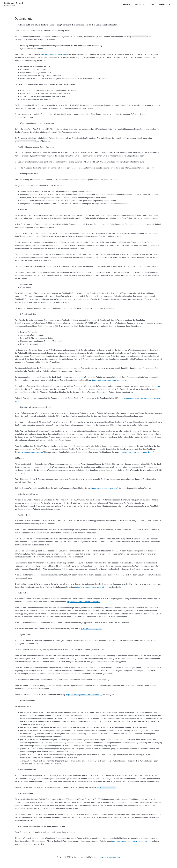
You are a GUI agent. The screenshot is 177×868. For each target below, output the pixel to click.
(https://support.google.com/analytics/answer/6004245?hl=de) (41, 401)
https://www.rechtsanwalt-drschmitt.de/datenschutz (133, 841)
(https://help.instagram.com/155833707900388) (86, 695)
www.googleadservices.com (34, 452)
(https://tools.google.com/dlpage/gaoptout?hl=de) (112, 380)
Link (159, 386)
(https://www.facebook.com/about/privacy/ (93, 587)
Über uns (144, 4)
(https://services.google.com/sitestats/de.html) (140, 452)
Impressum (167, 4)
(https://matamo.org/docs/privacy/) (106, 488)
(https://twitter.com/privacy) (93, 629)
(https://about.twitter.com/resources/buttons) (86, 602)
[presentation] (147, 4)
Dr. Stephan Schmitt (14, 3)
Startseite (132, 4)
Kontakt (155, 4)
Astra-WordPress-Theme (111, 857)
